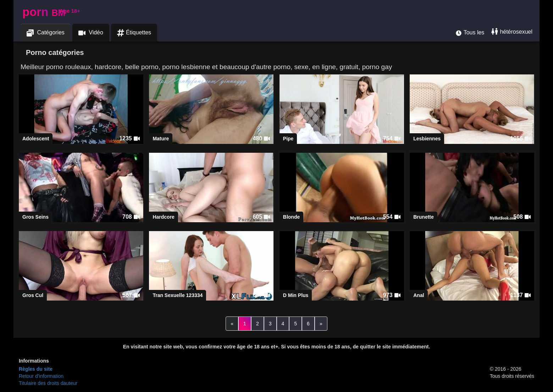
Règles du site (36, 369)
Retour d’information (41, 376)
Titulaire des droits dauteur (48, 383)
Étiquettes (134, 33)
